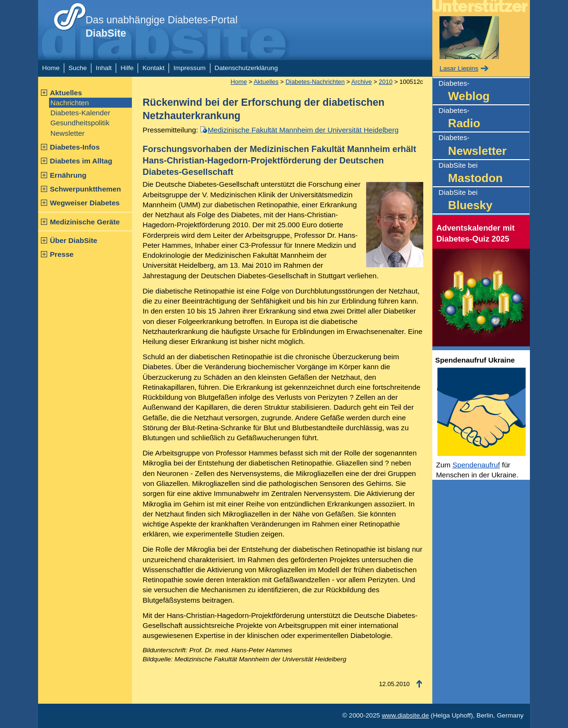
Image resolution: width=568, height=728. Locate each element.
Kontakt (153, 68)
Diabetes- (484, 92)
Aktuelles (66, 93)
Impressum (189, 68)
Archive (362, 82)
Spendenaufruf (476, 465)
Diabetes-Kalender (80, 113)
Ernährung (68, 175)
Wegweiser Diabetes (85, 203)
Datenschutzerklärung (246, 68)
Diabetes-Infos (75, 147)
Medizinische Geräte (85, 222)
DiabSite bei (484, 174)
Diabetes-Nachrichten (315, 82)
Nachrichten (70, 103)
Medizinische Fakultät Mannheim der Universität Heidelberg (303, 130)
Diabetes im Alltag (81, 161)
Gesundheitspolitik (80, 123)
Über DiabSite (74, 240)
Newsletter (68, 133)
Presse (62, 254)
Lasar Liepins (459, 68)
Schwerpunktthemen (85, 189)
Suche (78, 68)
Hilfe (127, 68)
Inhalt (104, 68)
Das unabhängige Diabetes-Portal (162, 27)
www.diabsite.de (405, 715)
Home (51, 68)
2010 (386, 82)
